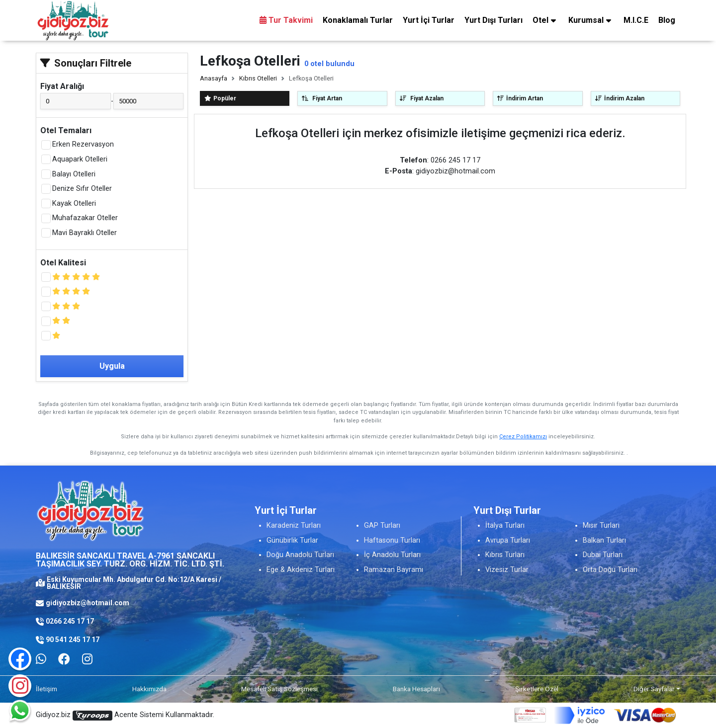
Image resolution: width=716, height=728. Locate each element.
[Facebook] (64, 659)
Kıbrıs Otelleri (258, 78)
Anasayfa (214, 78)
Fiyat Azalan (422, 98)
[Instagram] (20, 686)
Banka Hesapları (416, 689)
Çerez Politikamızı (523, 437)
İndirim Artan (520, 98)
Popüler (220, 98)
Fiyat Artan (322, 98)
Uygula (112, 366)
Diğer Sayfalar (654, 689)
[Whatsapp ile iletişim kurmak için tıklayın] (41, 659)
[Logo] (73, 20)
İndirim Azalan (620, 98)
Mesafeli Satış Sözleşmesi (279, 689)
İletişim (46, 689)
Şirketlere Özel (537, 689)
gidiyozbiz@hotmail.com (88, 603)
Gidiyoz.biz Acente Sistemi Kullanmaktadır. (125, 716)
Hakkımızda (149, 689)
